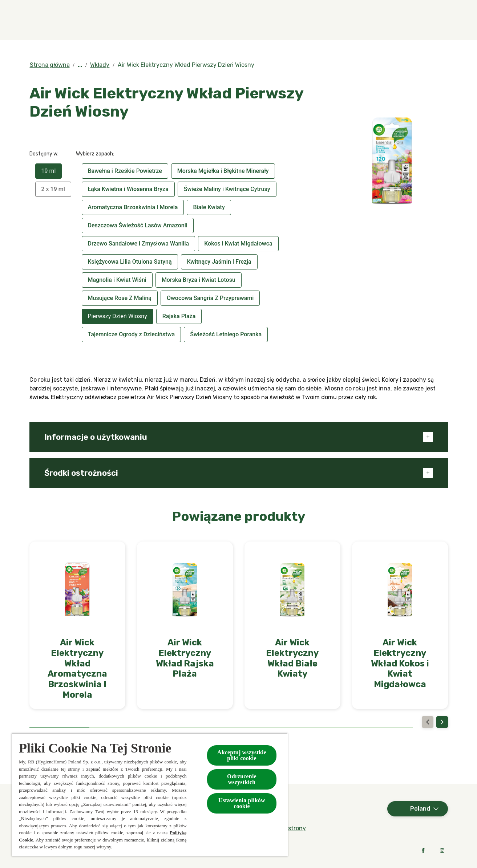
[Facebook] (423, 851)
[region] (150, 795)
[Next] (442, 722)
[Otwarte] (441, 20)
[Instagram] (442, 851)
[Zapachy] (128, 20)
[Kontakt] (415, 20)
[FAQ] (382, 20)
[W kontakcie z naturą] (330, 20)
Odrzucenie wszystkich (242, 779)
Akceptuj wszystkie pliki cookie (242, 755)
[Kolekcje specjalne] (248, 20)
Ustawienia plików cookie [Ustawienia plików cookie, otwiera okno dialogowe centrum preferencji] (242, 803)
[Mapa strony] (289, 828)
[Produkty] (181, 20)
